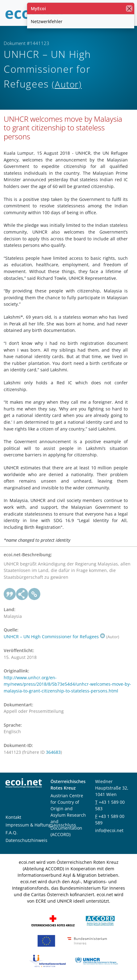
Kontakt (13, 817)
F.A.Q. (12, 833)
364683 (53, 752)
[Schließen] (129, 8)
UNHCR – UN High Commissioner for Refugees (54, 637)
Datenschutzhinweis (26, 840)
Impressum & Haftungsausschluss (41, 825)
